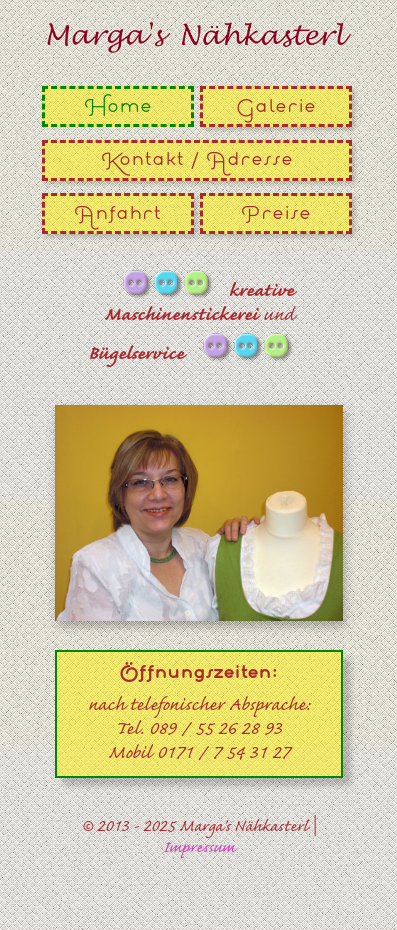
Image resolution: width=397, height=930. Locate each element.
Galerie (276, 106)
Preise (276, 213)
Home (118, 106)
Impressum (199, 849)
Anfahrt (117, 213)
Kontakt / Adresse (197, 159)
